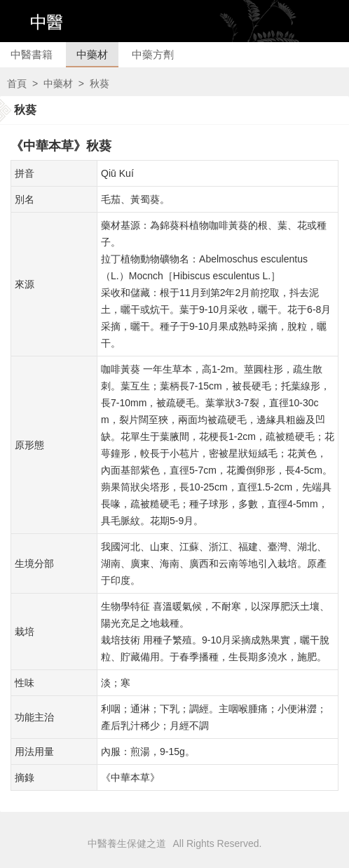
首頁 (17, 84)
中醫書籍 (32, 54)
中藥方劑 (153, 54)
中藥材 (92, 54)
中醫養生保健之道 (127, 843)
